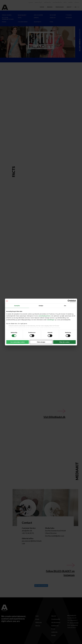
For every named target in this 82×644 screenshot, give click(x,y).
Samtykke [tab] (17, 306)
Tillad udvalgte (41, 342)
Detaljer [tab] (41, 306)
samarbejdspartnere (45, 316)
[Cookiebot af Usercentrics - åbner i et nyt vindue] (69, 301)
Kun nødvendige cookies (18, 342)
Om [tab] (65, 306)
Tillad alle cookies (64, 342)
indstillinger (51, 320)
